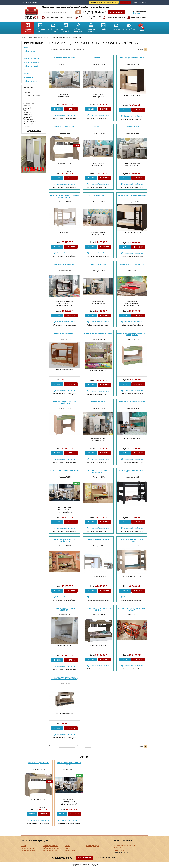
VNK (26, 106)
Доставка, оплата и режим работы (104, 2)
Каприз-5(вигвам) (132, 127)
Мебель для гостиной (66, 27)
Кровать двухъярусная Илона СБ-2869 (98, 609)
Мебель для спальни (53, 27)
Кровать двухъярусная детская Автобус (132, 609)
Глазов (27, 113)
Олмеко (27, 117)
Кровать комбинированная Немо (65, 471)
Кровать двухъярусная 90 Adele (98, 333)
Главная (24, 37)
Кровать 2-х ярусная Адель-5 (132, 264)
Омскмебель (29, 119)
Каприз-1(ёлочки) (98, 264)
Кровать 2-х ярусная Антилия (132, 402)
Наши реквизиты (140, 2)
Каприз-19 (98, 58)
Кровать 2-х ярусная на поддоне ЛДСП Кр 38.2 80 (64, 196)
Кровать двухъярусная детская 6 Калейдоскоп (132, 334)
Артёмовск (33, 2)
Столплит (28, 124)
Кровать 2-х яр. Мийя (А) (64, 264)
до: (38, 96)
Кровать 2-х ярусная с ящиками (132, 195)
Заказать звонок (117, 12)
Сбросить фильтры (34, 131)
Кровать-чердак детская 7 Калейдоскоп (64, 403)
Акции (141, 27)
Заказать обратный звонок (66, 115)
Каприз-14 (98, 127)
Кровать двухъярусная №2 (132, 58)
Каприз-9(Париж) (98, 402)
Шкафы (103, 26)
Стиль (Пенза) (30, 122)
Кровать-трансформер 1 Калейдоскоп (98, 471)
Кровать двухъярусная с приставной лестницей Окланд (64, 678)
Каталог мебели (28, 27)
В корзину (71, 109)
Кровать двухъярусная (64, 333)
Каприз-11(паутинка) (98, 195)
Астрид (27, 108)
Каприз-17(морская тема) (65, 58)
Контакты (126, 2)
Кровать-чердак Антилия (98, 539)
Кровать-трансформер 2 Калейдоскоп (65, 540)
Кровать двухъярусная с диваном (64, 609)
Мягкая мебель (129, 26)
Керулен (27, 115)
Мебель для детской (91, 27)
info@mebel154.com (121, 852)
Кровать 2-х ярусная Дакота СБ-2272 (132, 540)
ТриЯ (26, 126)
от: (27, 96)
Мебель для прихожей (78, 27)
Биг (26, 110)
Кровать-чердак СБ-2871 (65, 127)
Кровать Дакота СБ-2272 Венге (132, 471)
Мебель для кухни (40, 27)
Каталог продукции (33, 43)
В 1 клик (57, 109)
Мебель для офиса (30, 81)
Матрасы (116, 26)
